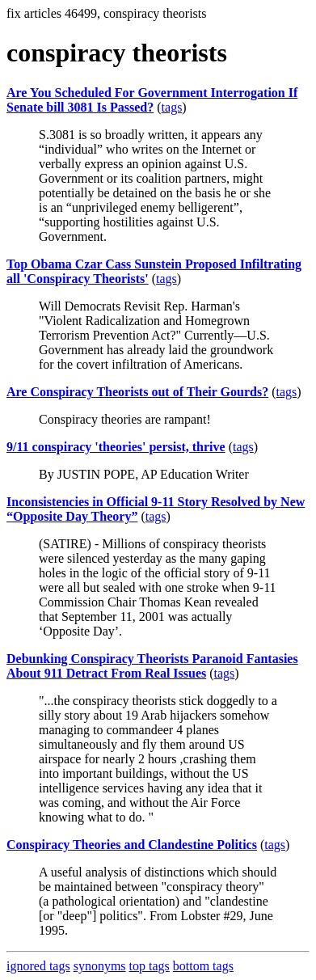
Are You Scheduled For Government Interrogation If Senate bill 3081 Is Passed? (152, 100)
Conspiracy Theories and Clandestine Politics (132, 845)
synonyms (100, 966)
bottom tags (203, 966)
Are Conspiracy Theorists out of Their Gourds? (137, 392)
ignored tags (38, 966)
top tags (150, 966)
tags (172, 107)
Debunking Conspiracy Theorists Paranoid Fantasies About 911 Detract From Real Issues (152, 666)
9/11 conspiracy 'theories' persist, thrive (116, 447)
